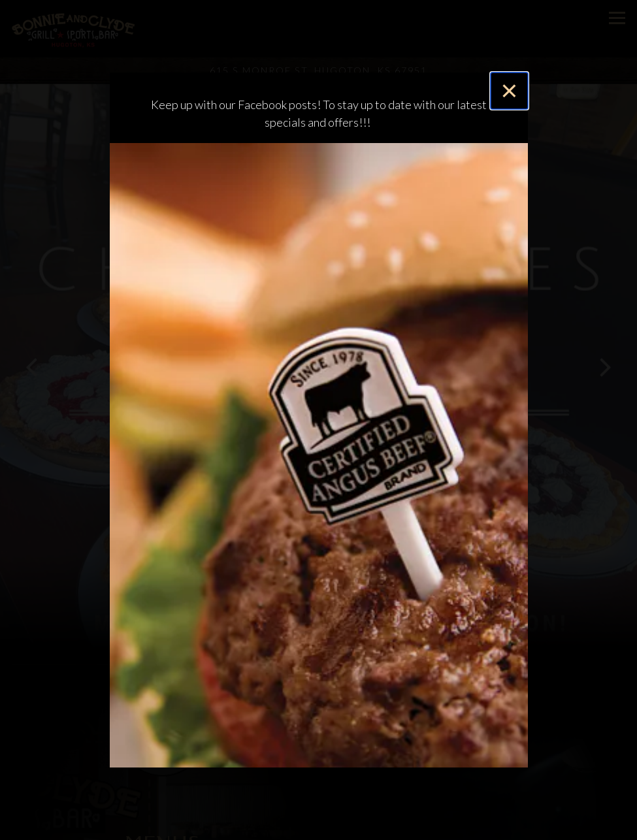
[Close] (509, 91)
